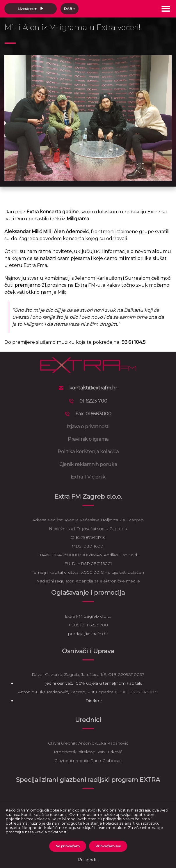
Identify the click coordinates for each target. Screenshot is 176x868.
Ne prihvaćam (68, 846)
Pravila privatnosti (51, 832)
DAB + (70, 9)
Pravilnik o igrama (88, 439)
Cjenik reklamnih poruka (88, 464)
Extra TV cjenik (88, 477)
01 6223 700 (93, 401)
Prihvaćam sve (108, 846)
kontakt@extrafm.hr (93, 388)
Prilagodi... (88, 860)
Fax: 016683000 (93, 414)
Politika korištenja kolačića (88, 452)
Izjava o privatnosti (88, 427)
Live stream (31, 9)
